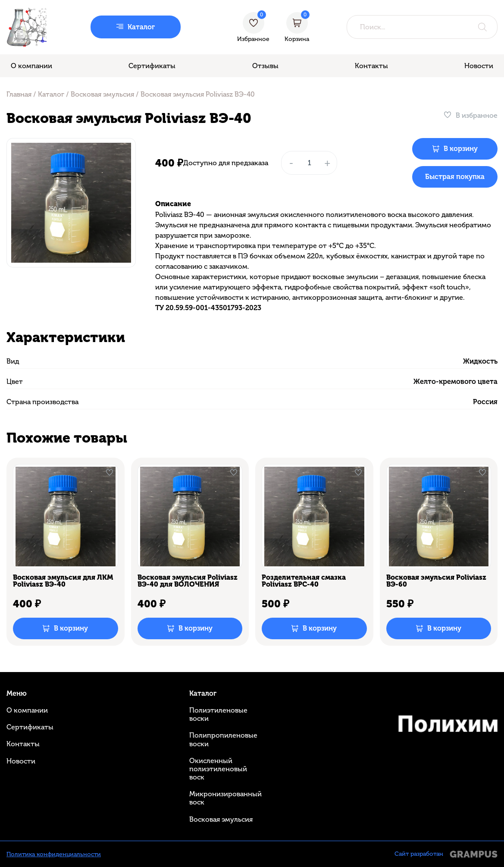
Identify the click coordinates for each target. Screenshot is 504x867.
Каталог (51, 94)
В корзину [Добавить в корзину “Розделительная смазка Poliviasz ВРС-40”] (320, 628)
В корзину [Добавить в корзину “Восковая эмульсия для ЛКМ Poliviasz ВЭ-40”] (71, 628)
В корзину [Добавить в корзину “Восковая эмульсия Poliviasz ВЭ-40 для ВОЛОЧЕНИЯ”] (196, 628)
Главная (19, 94)
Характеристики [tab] (66, 337)
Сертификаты (152, 66)
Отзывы (265, 66)
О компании (31, 66)
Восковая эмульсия (102, 94)
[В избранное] (471, 115)
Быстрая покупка (455, 177)
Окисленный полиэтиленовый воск (218, 769)
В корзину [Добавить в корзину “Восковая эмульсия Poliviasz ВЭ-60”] (444, 628)
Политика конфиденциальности (54, 854)
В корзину (461, 149)
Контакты (371, 66)
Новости (479, 66)
